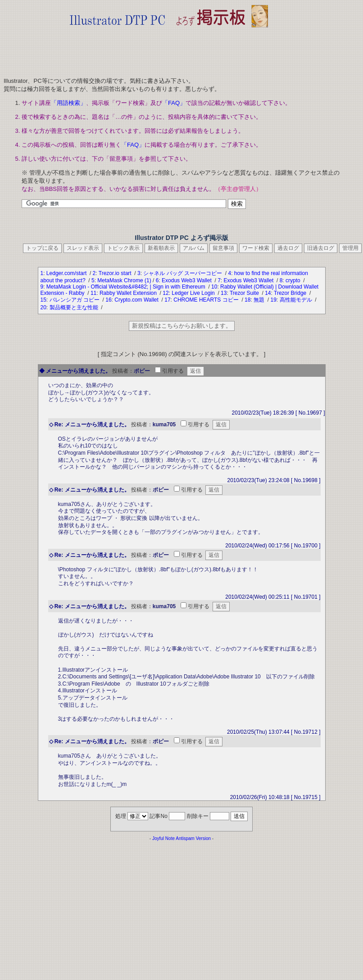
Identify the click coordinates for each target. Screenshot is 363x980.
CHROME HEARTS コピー (207, 300)
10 (214, 287)
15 (43, 300)
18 (247, 300)
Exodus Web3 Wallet (187, 280)
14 (268, 293)
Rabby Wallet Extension (129, 293)
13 (224, 293)
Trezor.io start (116, 273)
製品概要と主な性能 (75, 307)
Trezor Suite (245, 293)
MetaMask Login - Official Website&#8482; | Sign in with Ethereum (127, 287)
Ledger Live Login (194, 293)
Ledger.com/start (67, 273)
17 (167, 300)
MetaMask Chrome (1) (124, 280)
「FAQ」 (174, 103)
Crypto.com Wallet (137, 300)
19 (273, 300)
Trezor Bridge (291, 293)
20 (43, 307)
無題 (260, 300)
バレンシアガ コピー (75, 300)
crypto (294, 280)
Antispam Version (193, 838)
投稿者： (123, 371)
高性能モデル (297, 300)
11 (93, 293)
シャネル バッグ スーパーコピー (183, 273)
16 (108, 300)
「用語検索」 (68, 103)
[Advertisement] (169, 50)
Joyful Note (163, 838)
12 (166, 293)
